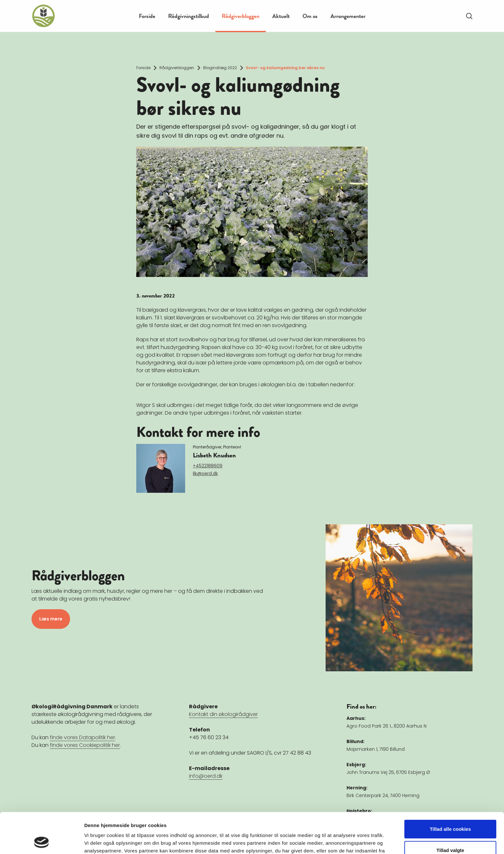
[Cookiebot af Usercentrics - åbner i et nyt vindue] (42, 841)
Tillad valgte (450, 812)
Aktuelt (281, 16)
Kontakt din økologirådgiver (223, 714)
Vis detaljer (334, 841)
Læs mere (51, 619)
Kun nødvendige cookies (450, 833)
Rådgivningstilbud (189, 16)
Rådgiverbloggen (241, 16)
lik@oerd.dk (205, 473)
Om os (310, 16)
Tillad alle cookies (450, 791)
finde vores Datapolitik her (82, 737)
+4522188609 (208, 466)
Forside (147, 16)
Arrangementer (348, 16)
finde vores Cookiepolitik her (85, 745)
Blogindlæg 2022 (220, 68)
